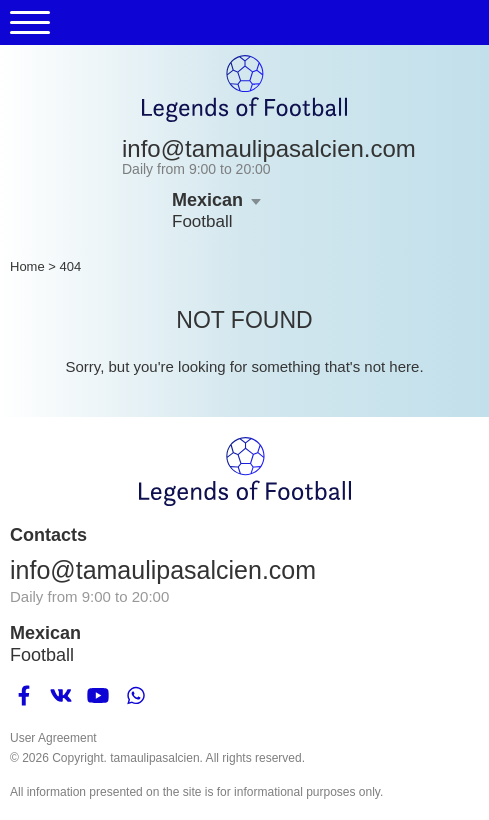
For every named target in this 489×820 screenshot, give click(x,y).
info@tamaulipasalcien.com (269, 148)
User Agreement (53, 738)
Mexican (207, 200)
